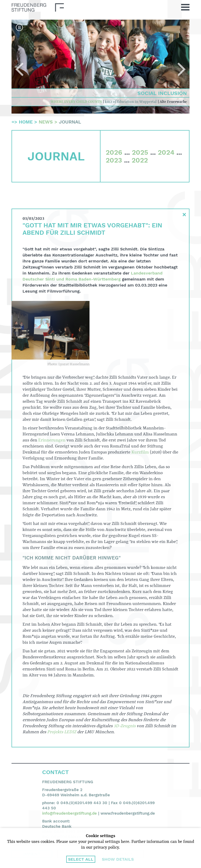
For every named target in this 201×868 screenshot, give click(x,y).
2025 (140, 152)
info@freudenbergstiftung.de (69, 813)
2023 (114, 160)
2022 (140, 160)
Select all (81, 859)
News (46, 122)
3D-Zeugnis (125, 726)
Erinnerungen (52, 440)
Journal (70, 122)
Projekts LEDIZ (62, 732)
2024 (166, 152)
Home (26, 122)
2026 (114, 152)
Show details (118, 859)
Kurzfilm (140, 452)
